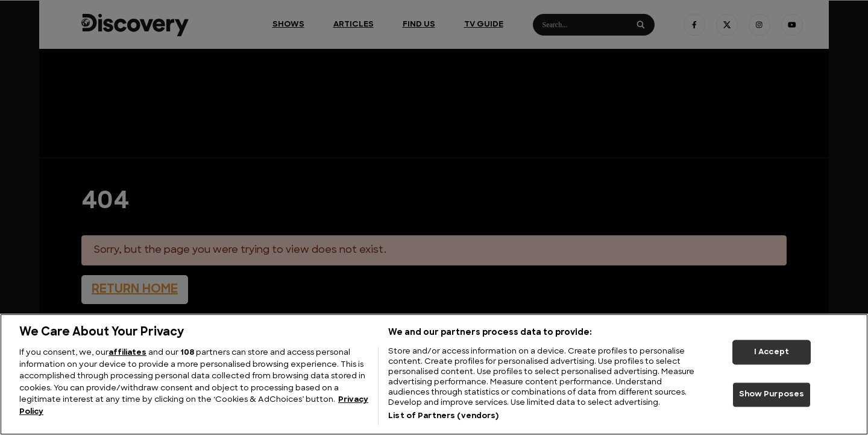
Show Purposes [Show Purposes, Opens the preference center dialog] (772, 395)
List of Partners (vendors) (443, 416)
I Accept (772, 352)
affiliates (127, 353)
